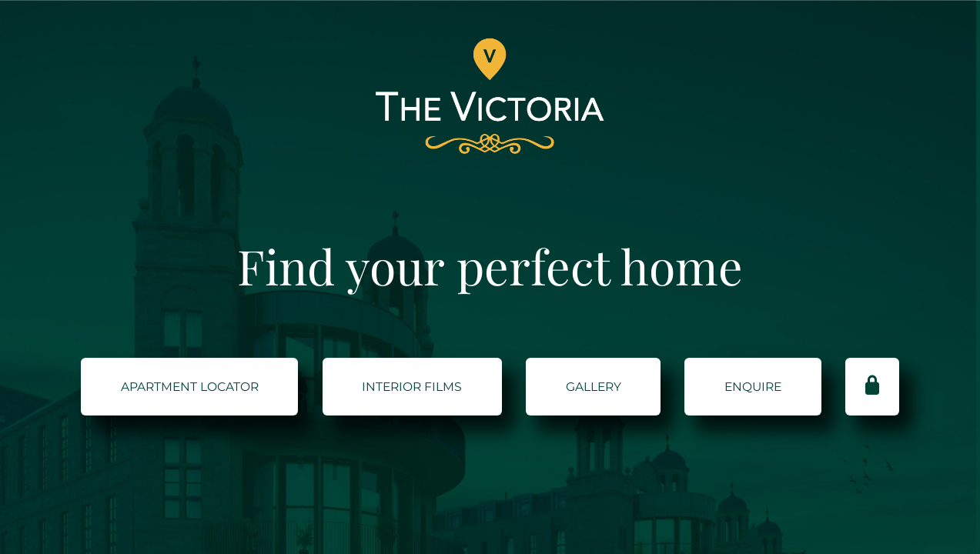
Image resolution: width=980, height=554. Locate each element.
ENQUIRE (753, 387)
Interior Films (412, 387)
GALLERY (594, 387)
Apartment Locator (190, 387)
